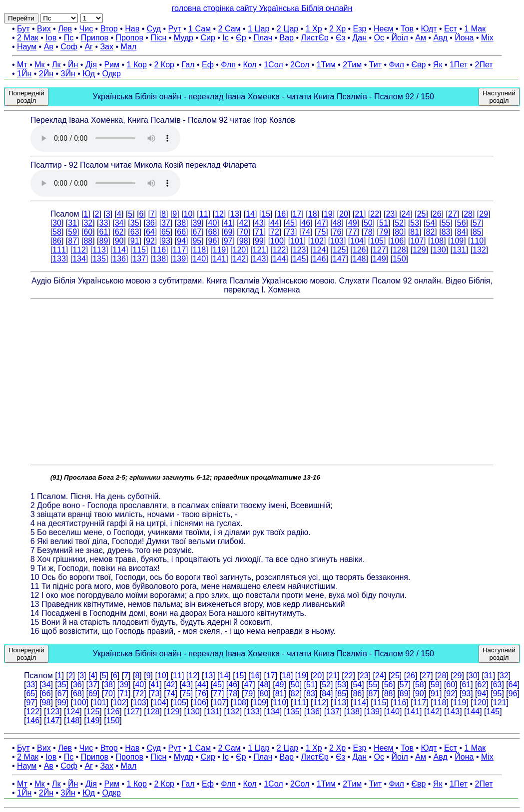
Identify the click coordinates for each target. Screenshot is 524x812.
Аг (89, 47)
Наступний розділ (499, 97)
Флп (228, 65)
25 (422, 214)
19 (328, 214)
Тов (407, 29)
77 (353, 232)
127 (379, 250)
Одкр (112, 74)
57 (477, 223)
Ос (379, 38)
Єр (241, 38)
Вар (286, 38)
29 (484, 214)
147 (339, 259)
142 (240, 259)
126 (359, 250)
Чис (86, 29)
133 (59, 259)
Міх (487, 38)
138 (159, 259)
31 (72, 223)
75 (322, 232)
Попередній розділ (26, 97)
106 (397, 241)
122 (279, 250)
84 (462, 232)
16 (281, 214)
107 (417, 241)
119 (219, 250)
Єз (340, 38)
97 (228, 241)
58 (57, 232)
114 (119, 250)
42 (244, 223)
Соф (69, 47)
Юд (89, 74)
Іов (51, 38)
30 (57, 223)
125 (339, 250)
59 (72, 232)
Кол (250, 65)
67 (197, 232)
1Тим (326, 65)
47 (322, 223)
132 (479, 250)
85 (477, 232)
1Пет (459, 65)
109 (457, 241)
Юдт (429, 29)
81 (415, 232)
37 (166, 223)
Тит (375, 65)
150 (399, 259)
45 (290, 223)
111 (59, 250)
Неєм (384, 29)
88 (88, 241)
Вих (44, 29)
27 (453, 214)
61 (104, 232)
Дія (91, 65)
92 (150, 241)
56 (462, 223)
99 (259, 241)
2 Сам (230, 29)
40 (213, 223)
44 (275, 223)
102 (317, 241)
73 (290, 232)
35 (135, 223)
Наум (27, 47)
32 (88, 223)
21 (359, 214)
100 (277, 241)
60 (88, 232)
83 (446, 232)
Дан (359, 38)
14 (250, 214)
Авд (440, 38)
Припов (95, 38)
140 (199, 259)
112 (79, 250)
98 (244, 241)
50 (368, 223)
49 (353, 223)
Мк (39, 65)
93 (166, 241)
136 (119, 259)
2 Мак (28, 38)
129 (419, 250)
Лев (65, 29)
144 (279, 259)
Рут (175, 29)
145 (299, 259)
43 (259, 223)
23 (390, 214)
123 (299, 250)
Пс (69, 38)
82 (430, 232)
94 (181, 241)
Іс (225, 38)
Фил (397, 65)
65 (166, 232)
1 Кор (137, 65)
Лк (56, 65)
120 (240, 250)
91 (135, 241)
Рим (112, 65)
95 (197, 241)
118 (199, 250)
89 (104, 241)
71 (259, 232)
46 (306, 223)
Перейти (21, 18)
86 (57, 241)
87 (72, 241)
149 (379, 259)
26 (437, 214)
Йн (73, 65)
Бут (23, 29)
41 (228, 223)
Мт (22, 65)
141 (219, 259)
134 (79, 259)
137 (139, 259)
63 (135, 232)
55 (446, 223)
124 (319, 250)
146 (319, 259)
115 (139, 250)
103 (337, 241)
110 (477, 241)
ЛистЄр (314, 38)
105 (377, 241)
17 (297, 214)
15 (266, 214)
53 (415, 223)
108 (437, 241)
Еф (208, 65)
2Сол (300, 65)
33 (104, 223)
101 (297, 241)
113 (99, 250)
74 (306, 232)
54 (430, 223)
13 (235, 214)
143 (260, 259)
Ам (421, 38)
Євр (418, 65)
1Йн (24, 74)
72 (275, 232)
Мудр (184, 38)
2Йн (46, 74)
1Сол (273, 65)
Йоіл (400, 38)
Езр (360, 29)
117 (179, 250)
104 (357, 241)
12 (219, 214)
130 (439, 250)
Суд (154, 29)
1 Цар (259, 29)
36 (150, 223)
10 (188, 214)
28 (468, 214)
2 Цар (287, 29)
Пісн (158, 38)
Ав (49, 47)
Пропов (130, 38)
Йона (464, 38)
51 (384, 223)
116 (159, 250)
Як (438, 65)
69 (228, 232)
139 (179, 259)
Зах (107, 47)
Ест (451, 29)
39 (197, 223)
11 (204, 214)
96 (213, 241)
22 (375, 214)
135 (99, 259)
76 (337, 232)
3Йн (68, 74)
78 (368, 232)
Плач (263, 38)
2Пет (484, 65)
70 (244, 232)
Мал (129, 47)
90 (119, 241)
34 (119, 223)
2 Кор (164, 65)
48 (337, 223)
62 (119, 232)
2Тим (352, 65)
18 (313, 214)
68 (213, 232)
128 (399, 250)
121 (260, 250)
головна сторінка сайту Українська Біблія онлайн (262, 8)
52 (399, 223)
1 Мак (475, 29)
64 (150, 232)
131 (459, 250)
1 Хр (314, 29)
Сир (208, 38)
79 (384, 232)
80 (399, 232)
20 (344, 214)
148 (359, 259)
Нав (132, 29)
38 (181, 223)
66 (181, 232)
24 (406, 214)
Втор (109, 29)
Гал (188, 65)
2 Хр (337, 29)
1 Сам (200, 29)
